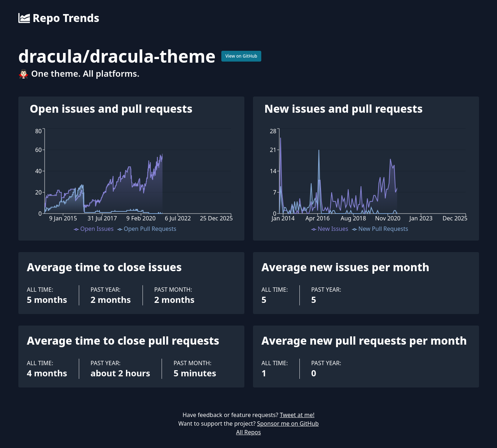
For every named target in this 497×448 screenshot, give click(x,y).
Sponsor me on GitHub (288, 424)
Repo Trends (59, 18)
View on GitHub (241, 56)
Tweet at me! (297, 415)
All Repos (248, 432)
